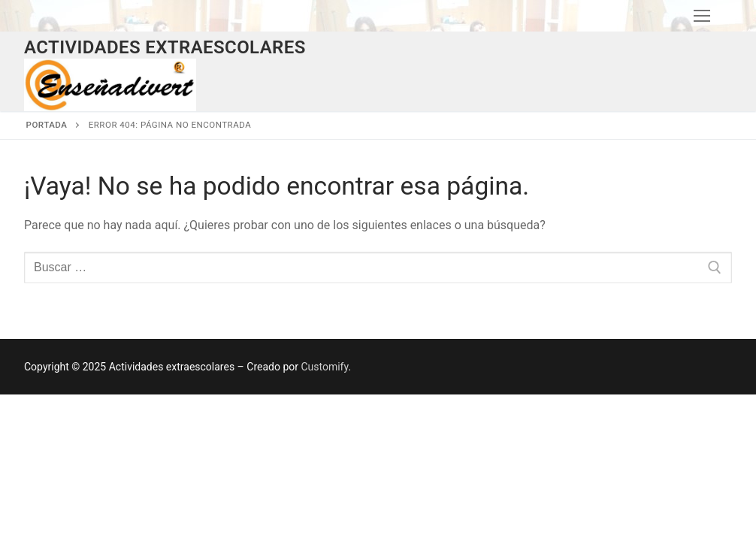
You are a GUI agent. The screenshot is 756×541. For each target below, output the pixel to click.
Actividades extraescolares (165, 47)
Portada (47, 125)
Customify (324, 367)
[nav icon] (702, 16)
